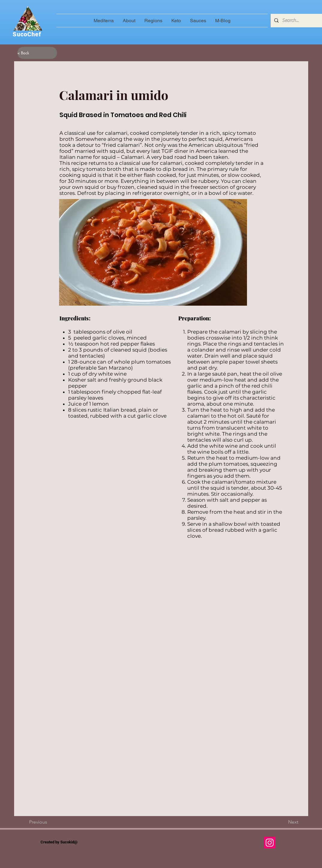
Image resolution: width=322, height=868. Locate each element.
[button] (153, 21)
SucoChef (27, 34)
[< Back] (37, 53)
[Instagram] (270, 843)
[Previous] (49, 822)
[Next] (283, 822)
